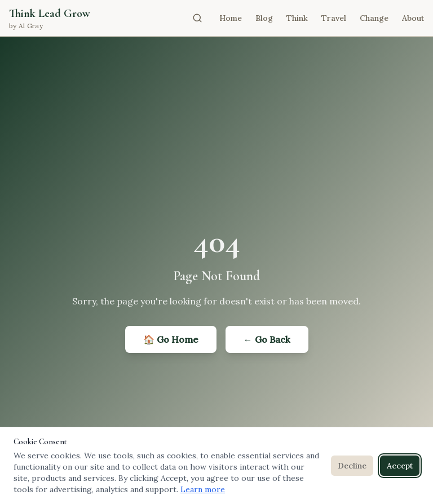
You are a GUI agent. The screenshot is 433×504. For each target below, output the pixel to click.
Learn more (203, 489)
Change (374, 18)
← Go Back (267, 339)
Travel (334, 18)
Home (231, 18)
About (413, 18)
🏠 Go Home (171, 339)
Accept (400, 466)
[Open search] (197, 18)
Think (297, 18)
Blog (264, 18)
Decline (352, 466)
